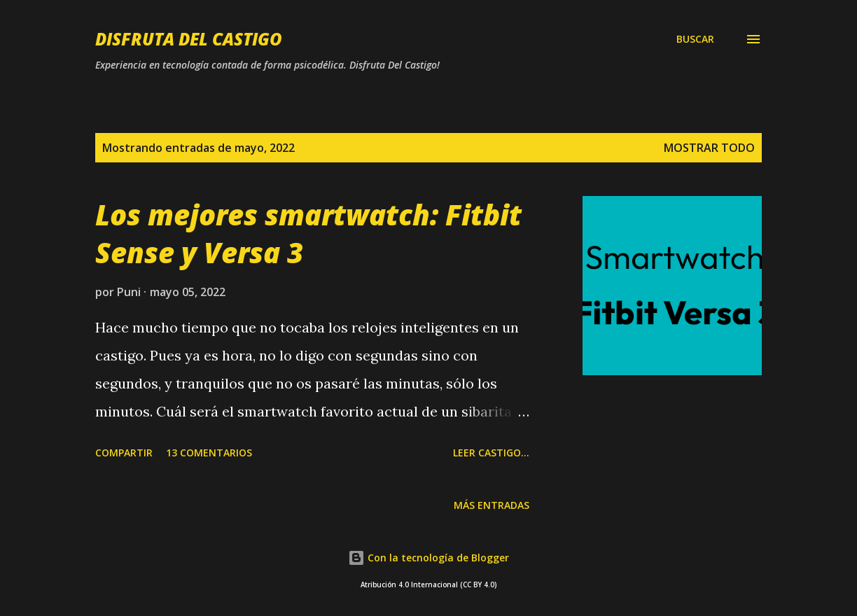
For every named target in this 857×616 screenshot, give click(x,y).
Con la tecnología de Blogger (428, 558)
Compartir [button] (124, 453)
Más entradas (492, 505)
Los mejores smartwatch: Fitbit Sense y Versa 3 (308, 233)
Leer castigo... (491, 453)
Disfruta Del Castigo (189, 39)
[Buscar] (695, 39)
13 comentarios (209, 453)
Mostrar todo (709, 148)
